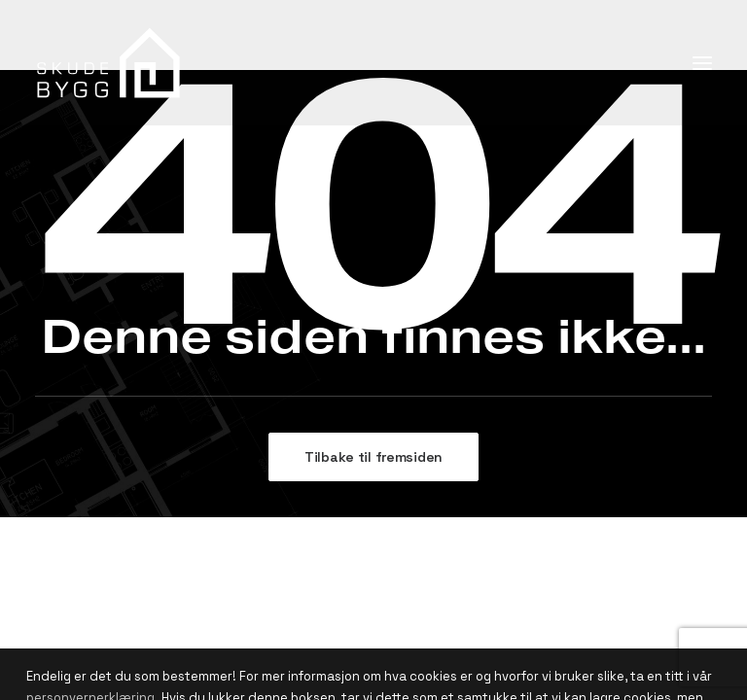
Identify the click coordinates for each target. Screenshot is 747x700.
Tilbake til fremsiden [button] (373, 457)
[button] (702, 63)
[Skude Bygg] (109, 63)
